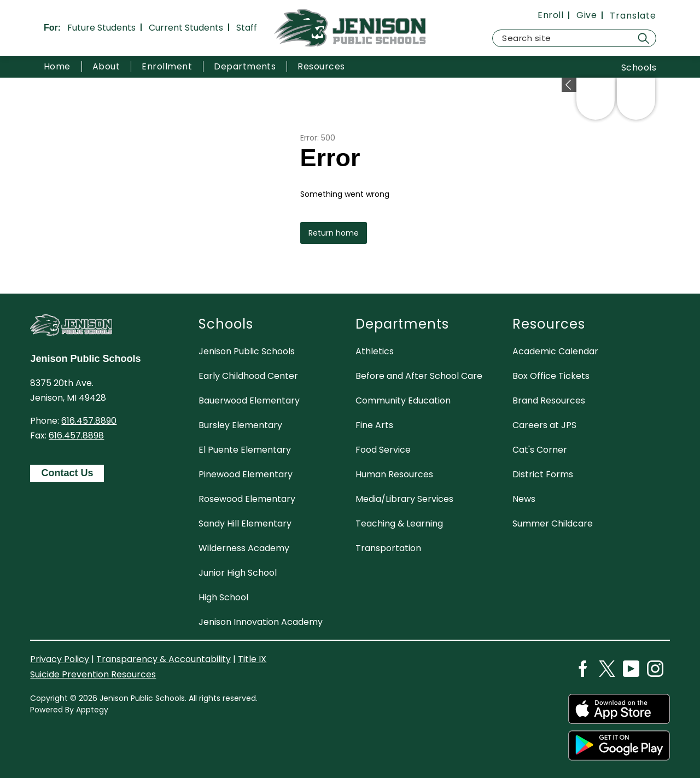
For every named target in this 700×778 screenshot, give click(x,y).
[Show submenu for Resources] (321, 67)
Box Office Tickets (551, 376)
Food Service (383, 450)
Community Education (403, 400)
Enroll (550, 15)
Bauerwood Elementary (249, 400)
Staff (247, 28)
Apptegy (92, 710)
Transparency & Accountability (164, 659)
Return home (334, 233)
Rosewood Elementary (247, 499)
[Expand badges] (569, 85)
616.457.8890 (89, 421)
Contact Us (67, 473)
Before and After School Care (419, 376)
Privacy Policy (60, 659)
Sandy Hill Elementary (245, 523)
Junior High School (238, 573)
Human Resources (394, 474)
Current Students (186, 28)
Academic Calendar (555, 351)
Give (587, 15)
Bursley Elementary (240, 425)
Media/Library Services (404, 499)
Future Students (101, 28)
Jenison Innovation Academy (261, 622)
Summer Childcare (553, 523)
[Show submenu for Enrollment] (167, 67)
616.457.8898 (76, 435)
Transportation (388, 548)
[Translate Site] (633, 16)
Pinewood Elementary (246, 474)
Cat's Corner (540, 450)
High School (223, 597)
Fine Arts (374, 425)
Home (57, 66)
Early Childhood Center (248, 376)
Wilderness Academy (244, 548)
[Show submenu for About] (106, 67)
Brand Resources (549, 400)
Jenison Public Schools (247, 351)
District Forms (543, 474)
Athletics (375, 351)
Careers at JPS (544, 425)
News (524, 499)
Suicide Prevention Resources (93, 674)
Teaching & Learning (399, 523)
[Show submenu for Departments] (245, 67)
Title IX (252, 659)
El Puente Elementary (245, 450)
